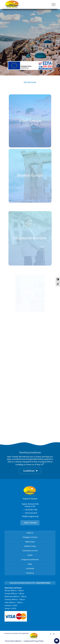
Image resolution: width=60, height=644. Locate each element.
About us (30, 533)
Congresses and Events (30, 560)
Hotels (30, 555)
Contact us (30, 573)
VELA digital (22, 633)
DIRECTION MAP (30, 523)
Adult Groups (30, 542)
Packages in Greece (30, 537)
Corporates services (30, 551)
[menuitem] (52, 4)
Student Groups (30, 546)
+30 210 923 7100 (31, 510)
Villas (30, 564)
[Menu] (52, 4)
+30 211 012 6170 (31, 513)
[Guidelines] (30, 471)
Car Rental (30, 568)
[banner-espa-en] (30, 66)
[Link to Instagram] (54, 634)
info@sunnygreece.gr (30, 516)
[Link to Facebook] (51, 634)
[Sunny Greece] (22, 4)
